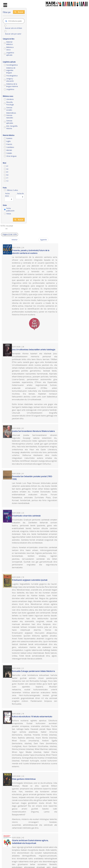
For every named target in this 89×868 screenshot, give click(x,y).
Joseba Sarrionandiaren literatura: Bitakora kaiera (33, 431)
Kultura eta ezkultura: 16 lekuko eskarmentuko (32, 717)
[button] (10, 234)
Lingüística (10, 89)
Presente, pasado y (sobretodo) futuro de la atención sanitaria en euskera (31, 252)
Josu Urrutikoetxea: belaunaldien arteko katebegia (34, 350)
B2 (7, 175)
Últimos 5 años (12, 190)
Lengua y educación (10, 80)
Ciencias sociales (9, 109)
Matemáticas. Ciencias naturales (11, 115)
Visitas (9, 214)
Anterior (15, 240)
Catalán (9, 153)
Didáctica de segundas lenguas (11, 70)
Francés (9, 144)
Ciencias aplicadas (10, 122)
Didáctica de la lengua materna (12, 85)
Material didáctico (10, 43)
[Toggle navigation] (5, 5)
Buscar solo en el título (14, 28)
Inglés (9, 141)
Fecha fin (20, 193)
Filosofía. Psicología (10, 103)
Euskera (9, 138)
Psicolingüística (12, 76)
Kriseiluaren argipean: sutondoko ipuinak (30, 580)
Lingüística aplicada (10, 54)
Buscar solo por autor (13, 34)
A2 (7, 169)
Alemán (9, 150)
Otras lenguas (11, 156)
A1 (7, 166)
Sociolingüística (12, 65)
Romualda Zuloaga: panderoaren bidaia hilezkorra (33, 671)
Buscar (19, 12)
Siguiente (43, 240)
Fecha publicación (10, 209)
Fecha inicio (7, 195)
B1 (7, 172)
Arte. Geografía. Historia (12, 127)
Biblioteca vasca (10, 48)
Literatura (10, 99)
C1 (7, 178)
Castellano (10, 147)
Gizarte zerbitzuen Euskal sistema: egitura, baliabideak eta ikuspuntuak (30, 842)
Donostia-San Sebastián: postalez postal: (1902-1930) (32, 478)
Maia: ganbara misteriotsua (24, 779)
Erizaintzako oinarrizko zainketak (26, 516)
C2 (7, 181)
